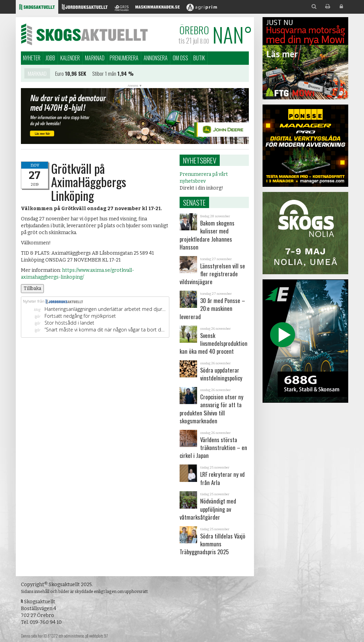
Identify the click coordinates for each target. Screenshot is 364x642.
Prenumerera (124, 58)
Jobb (50, 58)
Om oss (180, 58)
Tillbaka (32, 288)
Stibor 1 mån (104, 75)
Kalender (70, 58)
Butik (199, 58)
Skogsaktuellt (84, 34)
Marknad (95, 58)
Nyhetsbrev (200, 160)
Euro (59, 75)
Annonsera (156, 58)
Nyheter (32, 58)
